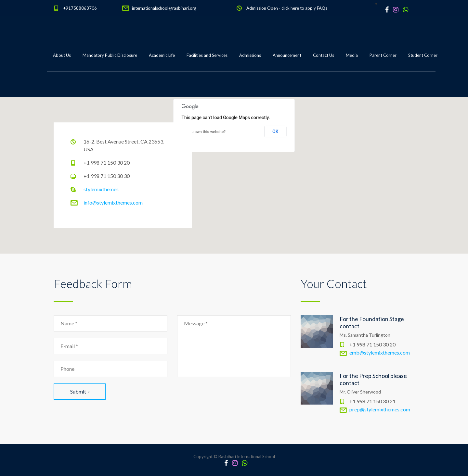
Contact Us (324, 55)
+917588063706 (80, 8)
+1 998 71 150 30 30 (107, 176)
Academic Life (162, 55)
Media (352, 55)
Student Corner (423, 55)
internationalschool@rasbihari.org (164, 8)
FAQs (322, 8)
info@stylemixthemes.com (113, 202)
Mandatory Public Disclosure (110, 55)
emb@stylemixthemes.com (380, 352)
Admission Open (262, 8)
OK (275, 132)
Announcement (287, 55)
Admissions (250, 55)
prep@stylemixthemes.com (380, 409)
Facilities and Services (207, 55)
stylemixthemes (101, 189)
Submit (80, 391)
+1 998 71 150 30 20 (107, 163)
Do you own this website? (204, 132)
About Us (62, 55)
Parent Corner (383, 55)
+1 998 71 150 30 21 (372, 401)
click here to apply (299, 8)
